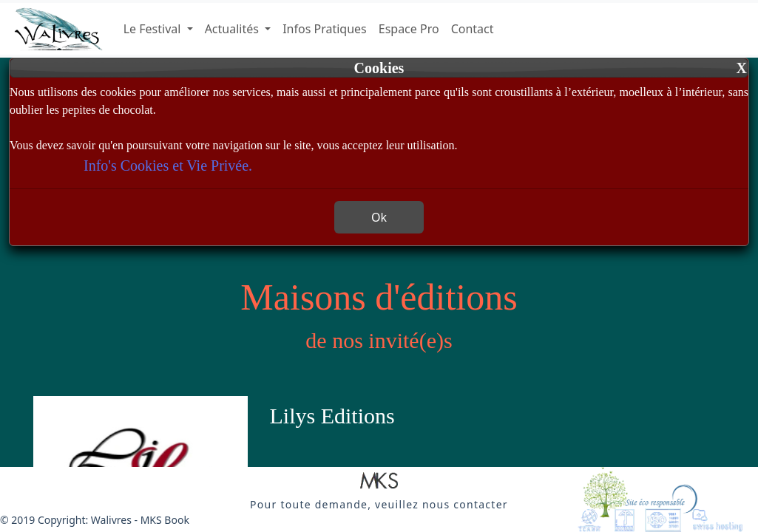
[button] (379, 482)
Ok (379, 217)
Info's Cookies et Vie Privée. (168, 166)
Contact (473, 29)
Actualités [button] (233, 29)
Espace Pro (409, 29)
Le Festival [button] (154, 29)
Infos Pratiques (325, 29)
